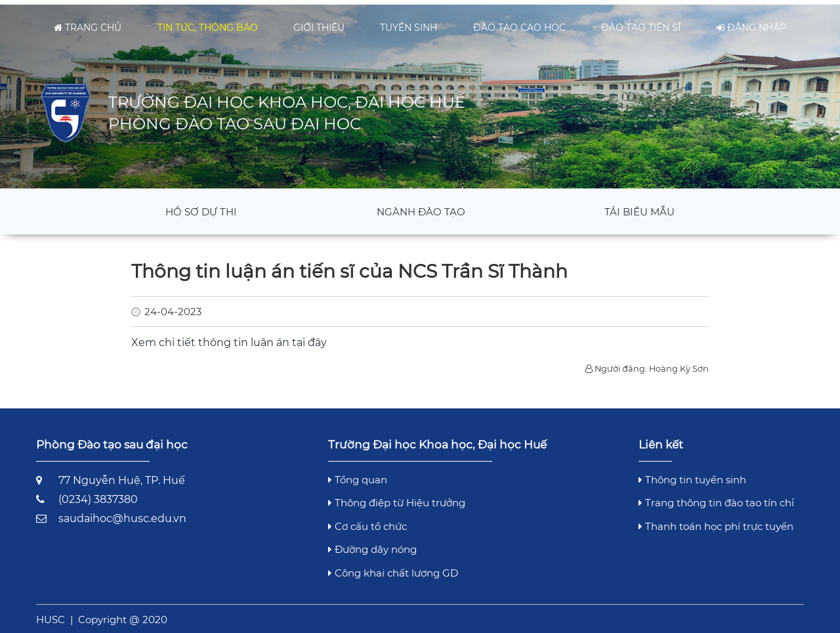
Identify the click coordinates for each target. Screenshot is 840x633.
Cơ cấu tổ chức (367, 521)
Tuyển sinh (409, 23)
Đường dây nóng (372, 545)
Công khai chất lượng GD (393, 568)
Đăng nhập (751, 23)
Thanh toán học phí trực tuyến (716, 521)
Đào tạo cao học (519, 23)
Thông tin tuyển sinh (692, 474)
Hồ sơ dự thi (201, 207)
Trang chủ (88, 23)
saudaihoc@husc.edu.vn (122, 514)
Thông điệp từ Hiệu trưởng (397, 498)
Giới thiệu (319, 23)
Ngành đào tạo (421, 207)
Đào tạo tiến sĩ (641, 23)
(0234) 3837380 (98, 495)
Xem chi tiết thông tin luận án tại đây (229, 338)
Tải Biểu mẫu (640, 207)
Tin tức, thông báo (208, 23)
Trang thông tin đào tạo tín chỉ (716, 498)
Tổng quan (358, 474)
